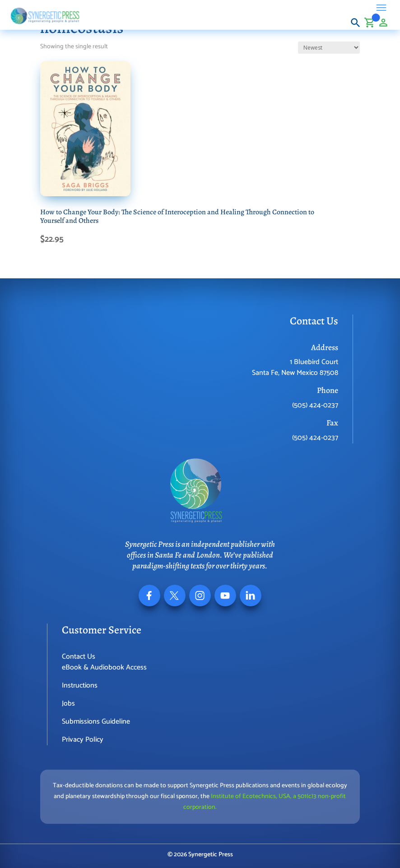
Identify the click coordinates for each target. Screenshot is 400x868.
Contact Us (79, 657)
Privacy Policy (83, 740)
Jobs (68, 704)
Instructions (80, 686)
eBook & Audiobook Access (104, 667)
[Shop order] (329, 48)
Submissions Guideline (96, 722)
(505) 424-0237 (315, 405)
